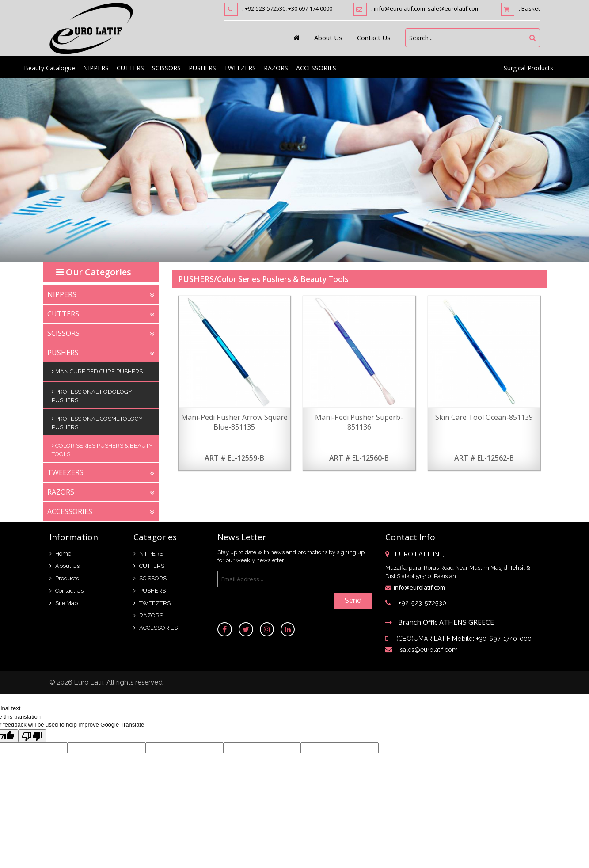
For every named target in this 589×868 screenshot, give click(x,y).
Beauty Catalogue (49, 67)
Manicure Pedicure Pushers (97, 371)
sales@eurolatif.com (429, 651)
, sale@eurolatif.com (452, 8)
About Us (328, 37)
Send (353, 600)
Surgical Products (528, 67)
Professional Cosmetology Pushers (97, 421)
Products (67, 577)
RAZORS (276, 67)
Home (63, 552)
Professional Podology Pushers (92, 394)
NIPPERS (96, 67)
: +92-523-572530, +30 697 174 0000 (287, 8)
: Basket (521, 9)
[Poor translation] (32, 736)
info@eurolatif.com (419, 587)
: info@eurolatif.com (398, 8)
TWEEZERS (240, 67)
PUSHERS (202, 67)
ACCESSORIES (316, 67)
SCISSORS (166, 67)
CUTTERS (130, 67)
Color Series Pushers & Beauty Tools (102, 448)
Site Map (66, 602)
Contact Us (374, 37)
